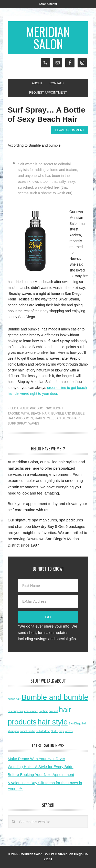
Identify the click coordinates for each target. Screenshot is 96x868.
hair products (20, 418)
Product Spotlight (47, 408)
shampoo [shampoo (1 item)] (13, 731)
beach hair (40, 413)
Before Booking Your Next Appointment (41, 775)
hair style (44, 418)
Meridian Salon (48, 38)
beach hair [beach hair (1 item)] (14, 699)
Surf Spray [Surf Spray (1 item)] (57, 731)
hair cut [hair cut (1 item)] (53, 711)
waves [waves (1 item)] (69, 731)
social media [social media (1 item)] (28, 731)
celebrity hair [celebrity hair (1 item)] (15, 711)
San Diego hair (67, 418)
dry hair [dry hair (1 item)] (43, 711)
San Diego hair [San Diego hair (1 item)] (78, 723)
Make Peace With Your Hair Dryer (36, 759)
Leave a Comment (70, 130)
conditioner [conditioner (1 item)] (31, 711)
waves (34, 423)
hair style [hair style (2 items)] (53, 722)
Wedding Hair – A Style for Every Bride (41, 767)
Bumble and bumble (68, 413)
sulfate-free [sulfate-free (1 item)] (43, 731)
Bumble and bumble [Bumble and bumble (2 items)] (55, 697)
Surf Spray (17, 423)
